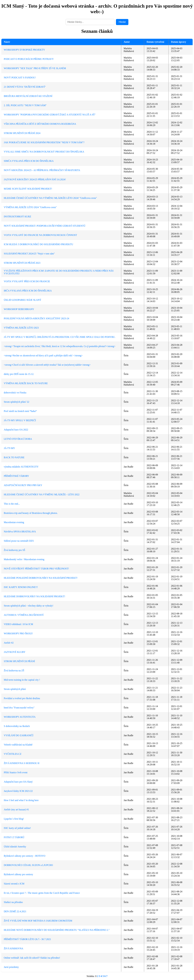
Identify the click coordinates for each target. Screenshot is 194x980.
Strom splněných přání (15, 689)
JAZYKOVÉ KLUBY (15, 652)
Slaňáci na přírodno (13, 902)
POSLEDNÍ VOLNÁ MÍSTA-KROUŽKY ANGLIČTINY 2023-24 (36, 318)
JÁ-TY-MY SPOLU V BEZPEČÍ (20, 420)
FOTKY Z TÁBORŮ (14, 837)
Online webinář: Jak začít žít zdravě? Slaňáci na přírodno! (32, 958)
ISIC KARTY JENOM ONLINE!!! (21, 587)
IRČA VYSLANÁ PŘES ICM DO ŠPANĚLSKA (28, 291)
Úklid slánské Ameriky (15, 847)
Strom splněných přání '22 (17, 402)
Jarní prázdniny (11, 967)
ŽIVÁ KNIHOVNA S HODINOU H (22, 763)
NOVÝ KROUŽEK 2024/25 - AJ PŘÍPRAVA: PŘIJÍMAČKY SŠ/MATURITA (42, 170)
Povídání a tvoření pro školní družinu (22, 698)
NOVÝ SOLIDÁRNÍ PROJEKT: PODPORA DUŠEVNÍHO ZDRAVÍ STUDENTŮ (45, 226)
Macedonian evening (14, 522)
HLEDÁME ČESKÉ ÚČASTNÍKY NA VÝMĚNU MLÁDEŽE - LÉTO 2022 (42, 494)
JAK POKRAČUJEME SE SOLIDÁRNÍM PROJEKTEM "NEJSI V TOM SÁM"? (44, 142)
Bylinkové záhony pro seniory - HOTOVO (25, 856)
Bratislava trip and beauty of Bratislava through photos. (31, 513)
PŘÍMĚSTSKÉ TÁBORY (16, 476)
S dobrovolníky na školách (17, 726)
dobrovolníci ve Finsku (15, 393)
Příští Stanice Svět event (16, 772)
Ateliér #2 (9, 643)
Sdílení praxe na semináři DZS (19, 541)
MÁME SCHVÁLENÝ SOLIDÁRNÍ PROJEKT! (28, 189)
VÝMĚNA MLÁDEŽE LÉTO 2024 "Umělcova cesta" (30, 207)
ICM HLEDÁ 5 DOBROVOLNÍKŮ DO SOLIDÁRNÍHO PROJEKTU (38, 244)
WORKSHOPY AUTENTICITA (20, 717)
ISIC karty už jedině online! (17, 828)
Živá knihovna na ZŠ (14, 671)
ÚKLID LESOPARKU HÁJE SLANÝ (23, 300)
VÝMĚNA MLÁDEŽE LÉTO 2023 (21, 328)
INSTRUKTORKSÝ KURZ (18, 217)
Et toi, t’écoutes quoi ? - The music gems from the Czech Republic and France (42, 893)
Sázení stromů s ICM (14, 884)
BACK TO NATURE (14, 457)
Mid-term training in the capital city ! (22, 680)
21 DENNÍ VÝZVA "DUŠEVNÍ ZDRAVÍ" (25, 87)
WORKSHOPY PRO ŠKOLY (18, 633)
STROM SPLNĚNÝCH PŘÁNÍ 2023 (22, 263)
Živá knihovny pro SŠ (14, 550)
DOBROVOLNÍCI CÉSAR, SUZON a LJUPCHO (28, 865)
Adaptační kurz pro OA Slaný (18, 782)
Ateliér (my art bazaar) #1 (16, 810)
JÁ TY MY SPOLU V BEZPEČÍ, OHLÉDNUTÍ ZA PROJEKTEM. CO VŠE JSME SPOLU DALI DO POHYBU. (60, 337)
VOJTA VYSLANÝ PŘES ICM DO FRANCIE (27, 281)
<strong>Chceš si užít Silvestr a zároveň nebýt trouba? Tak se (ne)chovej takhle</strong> (47, 365)
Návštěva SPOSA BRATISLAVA (20, 532)
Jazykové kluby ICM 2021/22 (18, 791)
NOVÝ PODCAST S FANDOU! (20, 78)
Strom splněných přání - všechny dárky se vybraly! (29, 606)
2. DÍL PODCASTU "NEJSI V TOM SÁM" (25, 105)
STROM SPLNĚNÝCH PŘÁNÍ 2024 (22, 133)
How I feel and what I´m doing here (21, 800)
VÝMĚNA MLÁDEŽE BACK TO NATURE (26, 383)
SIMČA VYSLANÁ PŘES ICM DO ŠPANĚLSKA (29, 161)
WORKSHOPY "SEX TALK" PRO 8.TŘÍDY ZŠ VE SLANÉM (35, 68)
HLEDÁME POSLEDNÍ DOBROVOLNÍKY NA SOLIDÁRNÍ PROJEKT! (41, 578)
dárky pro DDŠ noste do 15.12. (19, 374)
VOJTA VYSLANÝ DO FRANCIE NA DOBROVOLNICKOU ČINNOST (40, 235)
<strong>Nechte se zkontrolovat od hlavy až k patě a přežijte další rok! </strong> (43, 356)
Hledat (122, 22)
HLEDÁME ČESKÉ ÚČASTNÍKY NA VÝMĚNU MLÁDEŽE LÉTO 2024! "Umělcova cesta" (50, 198)
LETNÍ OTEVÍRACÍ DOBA (18, 439)
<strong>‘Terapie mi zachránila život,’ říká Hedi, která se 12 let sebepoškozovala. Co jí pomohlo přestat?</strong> (60, 346)
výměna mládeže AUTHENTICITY (21, 467)
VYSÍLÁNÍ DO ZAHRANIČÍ (19, 735)
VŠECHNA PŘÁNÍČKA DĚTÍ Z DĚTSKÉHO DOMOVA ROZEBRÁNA (40, 124)
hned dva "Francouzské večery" (19, 708)
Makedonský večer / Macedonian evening (24, 559)
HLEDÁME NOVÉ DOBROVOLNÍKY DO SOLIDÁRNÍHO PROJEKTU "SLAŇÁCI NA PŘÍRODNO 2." (57, 930)
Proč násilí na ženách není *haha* (20, 411)
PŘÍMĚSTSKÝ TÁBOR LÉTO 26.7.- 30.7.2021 (27, 939)
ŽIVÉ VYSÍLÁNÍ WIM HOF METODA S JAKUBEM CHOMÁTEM (38, 921)
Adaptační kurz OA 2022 (16, 430)
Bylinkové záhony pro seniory (18, 874)
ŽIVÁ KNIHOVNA (13, 948)
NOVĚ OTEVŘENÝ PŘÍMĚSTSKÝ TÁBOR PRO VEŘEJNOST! (36, 569)
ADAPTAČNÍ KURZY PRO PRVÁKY (23, 485)
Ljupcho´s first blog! (14, 819)
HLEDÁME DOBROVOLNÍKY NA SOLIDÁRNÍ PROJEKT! (34, 596)
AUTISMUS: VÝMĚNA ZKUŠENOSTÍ (24, 615)
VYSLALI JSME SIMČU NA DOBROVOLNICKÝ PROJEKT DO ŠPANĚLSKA (44, 152)
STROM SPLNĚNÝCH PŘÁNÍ (19, 661)
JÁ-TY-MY (9, 448)
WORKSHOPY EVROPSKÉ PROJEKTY (24, 50)
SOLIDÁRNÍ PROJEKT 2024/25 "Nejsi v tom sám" (29, 254)
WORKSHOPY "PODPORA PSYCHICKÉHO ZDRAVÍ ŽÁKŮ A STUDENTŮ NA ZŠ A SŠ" (50, 115)
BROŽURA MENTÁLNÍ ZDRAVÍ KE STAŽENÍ (28, 96)
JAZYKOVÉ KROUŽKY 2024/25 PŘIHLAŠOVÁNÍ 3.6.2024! (35, 179)
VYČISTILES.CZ (13, 754)
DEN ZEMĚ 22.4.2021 (15, 911)
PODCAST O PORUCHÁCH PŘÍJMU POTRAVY (29, 59)
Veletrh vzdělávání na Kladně (18, 745)
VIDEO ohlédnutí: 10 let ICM (18, 624)
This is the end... (12, 504)
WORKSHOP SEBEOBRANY (19, 309)
